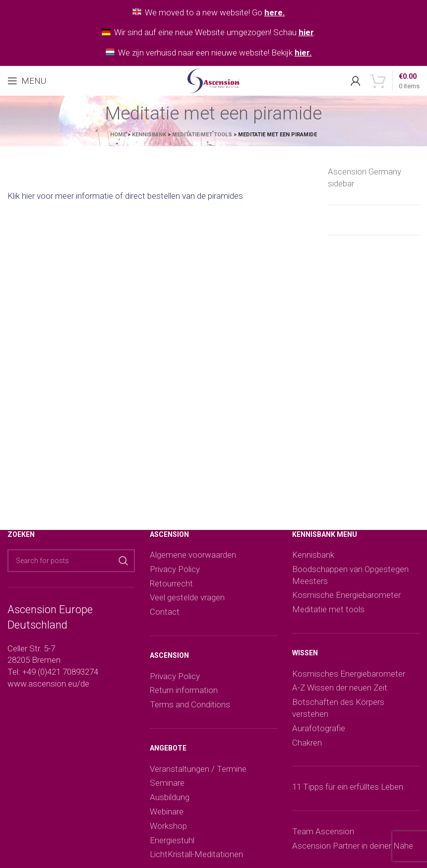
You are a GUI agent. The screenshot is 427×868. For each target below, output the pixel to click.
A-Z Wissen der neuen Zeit (340, 688)
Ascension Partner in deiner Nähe (353, 846)
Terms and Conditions (190, 704)
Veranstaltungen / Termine (198, 769)
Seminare (167, 783)
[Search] (71, 561)
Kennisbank (149, 135)
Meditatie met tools (202, 135)
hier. (303, 53)
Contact (165, 612)
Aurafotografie (319, 728)
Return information (184, 690)
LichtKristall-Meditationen (196, 854)
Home (118, 135)
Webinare (167, 811)
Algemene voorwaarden (193, 555)
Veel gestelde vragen (187, 597)
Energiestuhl (172, 840)
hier (306, 32)
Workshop (168, 826)
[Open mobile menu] (27, 81)
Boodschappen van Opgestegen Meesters (350, 575)
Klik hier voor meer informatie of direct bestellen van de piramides (125, 196)
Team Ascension (323, 831)
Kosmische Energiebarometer (346, 595)
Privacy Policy (175, 569)
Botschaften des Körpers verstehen (338, 708)
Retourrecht (171, 583)
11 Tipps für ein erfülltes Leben (348, 787)
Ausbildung (170, 797)
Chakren (307, 743)
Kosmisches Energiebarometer (349, 674)
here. (275, 12)
